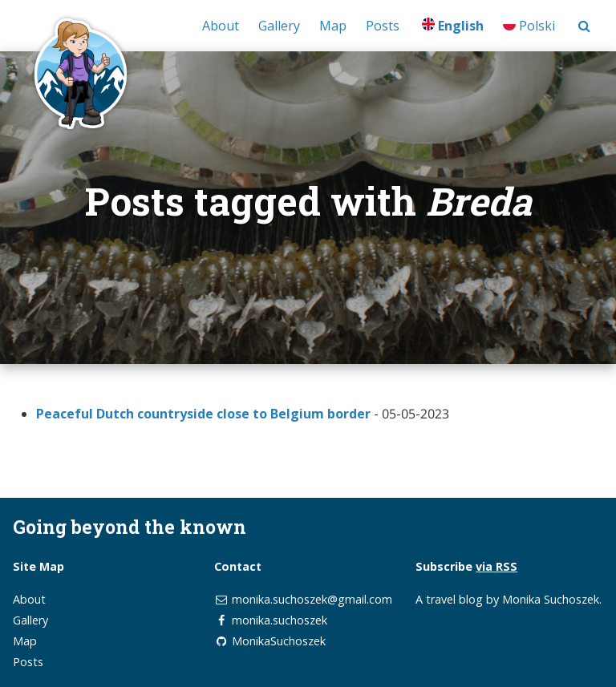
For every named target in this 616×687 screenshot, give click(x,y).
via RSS (496, 566)
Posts (383, 26)
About (221, 26)
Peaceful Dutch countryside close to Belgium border (203, 414)
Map (333, 26)
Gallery (279, 26)
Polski (529, 26)
